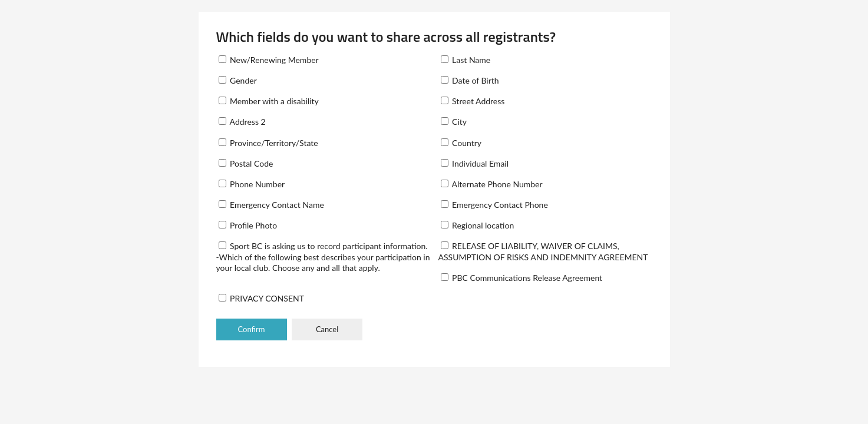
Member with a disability (269, 101)
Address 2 (242, 122)
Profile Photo (248, 225)
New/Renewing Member (269, 60)
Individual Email (475, 163)
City (454, 122)
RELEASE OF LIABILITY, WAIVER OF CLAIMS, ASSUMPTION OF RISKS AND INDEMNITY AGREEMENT (543, 251)
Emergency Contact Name (271, 205)
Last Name (466, 60)
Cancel (327, 329)
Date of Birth (470, 80)
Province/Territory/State (268, 143)
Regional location (478, 225)
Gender (238, 80)
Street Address (473, 101)
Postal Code (246, 163)
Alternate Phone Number (492, 184)
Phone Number (252, 184)
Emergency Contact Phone (494, 205)
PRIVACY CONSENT (261, 298)
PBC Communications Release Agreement (522, 278)
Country (461, 143)
